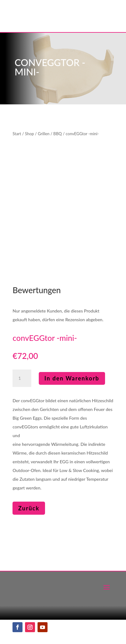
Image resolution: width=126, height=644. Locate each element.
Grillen (44, 134)
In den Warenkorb (72, 378)
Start (17, 134)
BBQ (58, 134)
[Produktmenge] (22, 378)
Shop (30, 134)
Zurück (29, 508)
